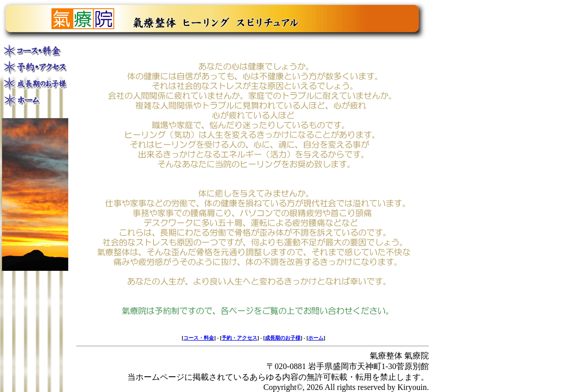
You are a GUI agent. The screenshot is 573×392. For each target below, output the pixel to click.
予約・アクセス (239, 338)
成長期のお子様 (283, 338)
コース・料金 (199, 338)
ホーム (316, 338)
